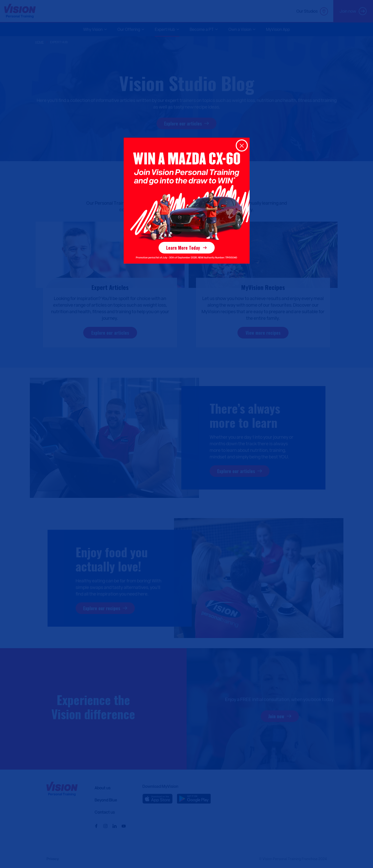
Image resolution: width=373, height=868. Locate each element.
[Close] (242, 145)
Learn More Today (183, 248)
